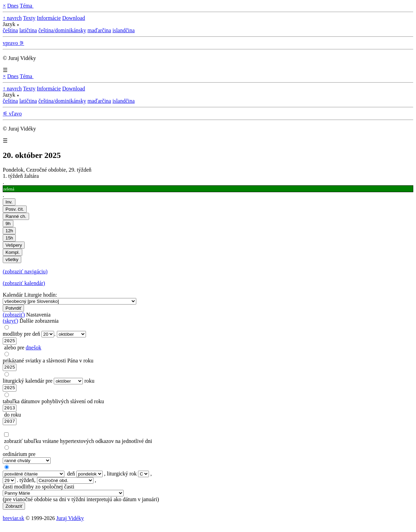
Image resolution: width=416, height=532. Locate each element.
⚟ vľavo (12, 114)
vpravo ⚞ (13, 43)
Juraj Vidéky (70, 523)
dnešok (33, 349)
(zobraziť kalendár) (24, 283)
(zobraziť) (14, 315)
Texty (29, 18)
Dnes (13, 6)
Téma (27, 6)
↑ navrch (12, 18)
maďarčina (99, 30)
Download (74, 18)
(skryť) (10, 321)
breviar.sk (14, 523)
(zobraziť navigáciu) (25, 271)
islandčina (123, 30)
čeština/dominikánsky (62, 30)
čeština (10, 30)
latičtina (28, 30)
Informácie (49, 18)
